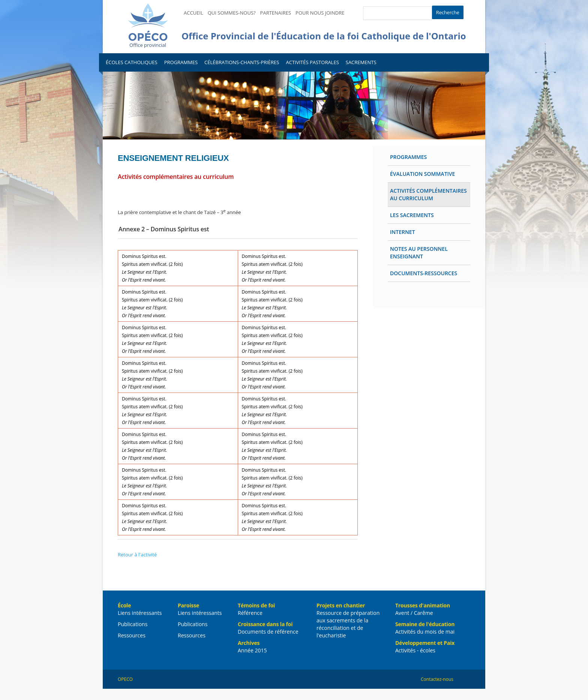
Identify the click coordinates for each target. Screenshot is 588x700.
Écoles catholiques (132, 62)
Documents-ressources (424, 273)
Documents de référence (268, 632)
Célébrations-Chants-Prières (242, 62)
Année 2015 (252, 650)
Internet (403, 232)
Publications (133, 624)
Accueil (193, 13)
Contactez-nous (437, 679)
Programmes (181, 62)
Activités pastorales (312, 62)
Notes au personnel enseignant (419, 253)
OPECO (125, 679)
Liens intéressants (140, 613)
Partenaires (276, 13)
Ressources (132, 635)
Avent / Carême (414, 613)
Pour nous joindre (320, 13)
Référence (250, 613)
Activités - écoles (415, 650)
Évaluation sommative (422, 174)
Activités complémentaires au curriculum (428, 194)
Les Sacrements (412, 215)
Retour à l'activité (137, 555)
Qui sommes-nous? (232, 13)
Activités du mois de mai (425, 632)
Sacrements (361, 62)
